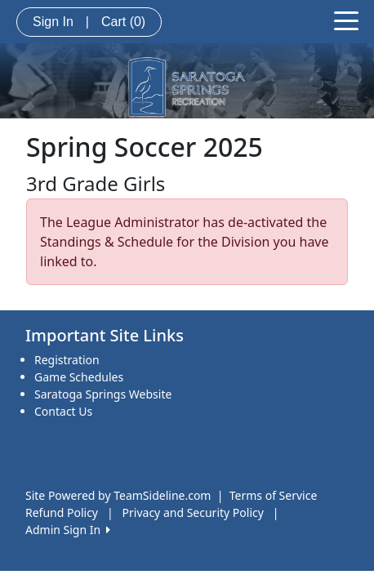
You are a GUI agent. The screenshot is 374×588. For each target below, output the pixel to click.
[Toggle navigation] (346, 20)
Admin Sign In (68, 530)
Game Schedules (79, 377)
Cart (123, 22)
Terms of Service (274, 495)
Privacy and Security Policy (193, 512)
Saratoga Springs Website (103, 394)
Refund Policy (62, 512)
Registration (67, 360)
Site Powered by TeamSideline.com (118, 495)
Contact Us (63, 411)
